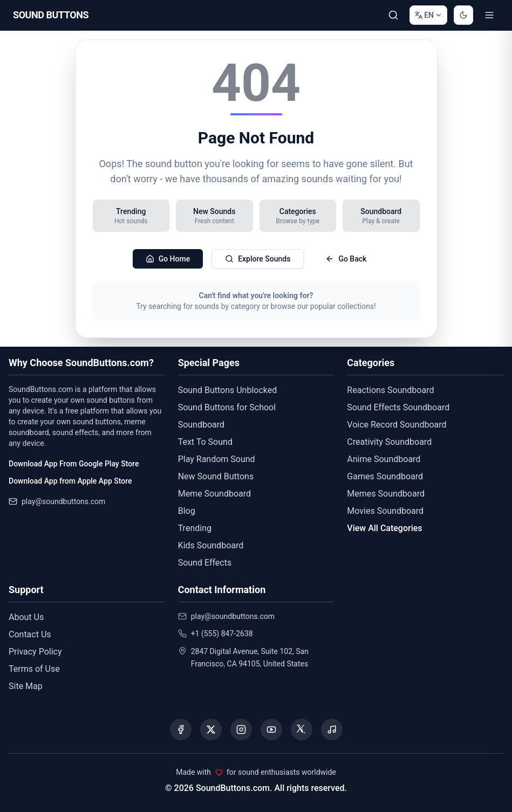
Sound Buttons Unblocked (228, 390)
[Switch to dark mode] (463, 15)
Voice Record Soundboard (397, 425)
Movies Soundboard (385, 511)
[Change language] (428, 15)
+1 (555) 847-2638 (222, 634)
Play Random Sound (217, 459)
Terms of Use (34, 669)
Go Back (346, 259)
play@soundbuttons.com (63, 501)
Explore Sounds (258, 259)
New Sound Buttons (216, 476)
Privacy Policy (35, 652)
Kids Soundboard (211, 545)
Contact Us (30, 634)
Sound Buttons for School (227, 407)
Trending (195, 528)
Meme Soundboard (214, 494)
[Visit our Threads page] (302, 730)
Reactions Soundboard (390, 390)
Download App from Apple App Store (70, 481)
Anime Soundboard (384, 459)
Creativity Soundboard (389, 442)
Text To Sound (205, 442)
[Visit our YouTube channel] (271, 730)
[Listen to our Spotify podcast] (332, 730)
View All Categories (384, 528)
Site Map (26, 686)
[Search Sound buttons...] (393, 15)
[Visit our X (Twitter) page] (211, 730)
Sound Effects (205, 563)
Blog (187, 511)
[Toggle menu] (489, 15)
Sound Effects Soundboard (398, 407)
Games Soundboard (385, 476)
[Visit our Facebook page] (181, 730)
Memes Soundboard (386, 494)
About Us (26, 617)
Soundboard (201, 425)
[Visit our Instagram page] (241, 730)
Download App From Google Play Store (74, 464)
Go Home (168, 259)
